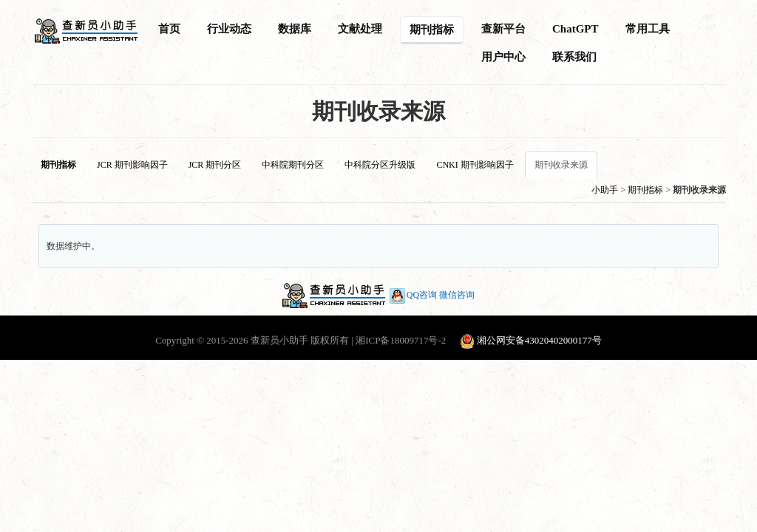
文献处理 (360, 29)
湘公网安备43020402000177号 (539, 340)
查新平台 (503, 29)
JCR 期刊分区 (215, 165)
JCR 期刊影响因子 (132, 165)
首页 (169, 29)
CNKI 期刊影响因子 (475, 165)
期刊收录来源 (561, 165)
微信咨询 (457, 295)
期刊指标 (432, 30)
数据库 (295, 29)
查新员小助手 (279, 340)
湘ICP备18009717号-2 (401, 340)
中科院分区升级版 (380, 165)
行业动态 (229, 29)
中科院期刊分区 (293, 165)
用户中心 (503, 57)
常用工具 (648, 29)
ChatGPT (576, 29)
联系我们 (574, 57)
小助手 (605, 190)
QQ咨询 (413, 295)
